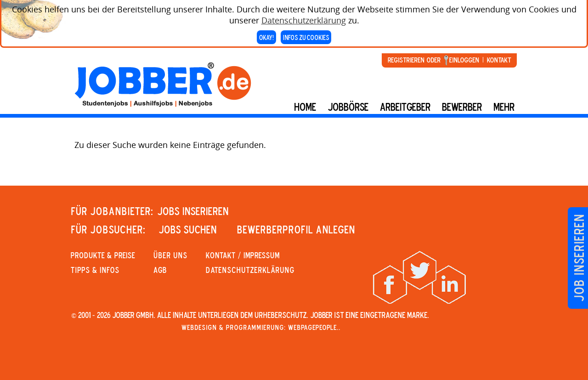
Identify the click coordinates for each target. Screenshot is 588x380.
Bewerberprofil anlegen (296, 229)
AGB (160, 270)
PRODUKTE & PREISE (103, 255)
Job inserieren (579, 258)
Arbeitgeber (405, 107)
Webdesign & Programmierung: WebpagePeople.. (261, 327)
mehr (504, 107)
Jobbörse (348, 107)
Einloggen (464, 60)
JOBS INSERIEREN (193, 211)
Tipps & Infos (95, 270)
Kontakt (499, 60)
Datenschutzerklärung (304, 18)
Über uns (170, 255)
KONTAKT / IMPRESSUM (243, 255)
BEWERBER (462, 107)
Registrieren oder (414, 60)
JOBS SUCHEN (188, 229)
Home (305, 107)
